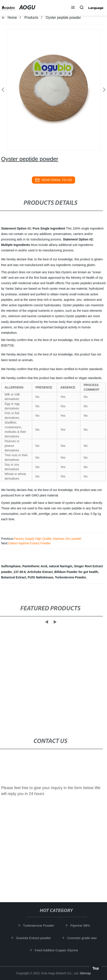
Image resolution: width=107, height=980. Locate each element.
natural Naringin (61, 566)
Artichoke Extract (40, 572)
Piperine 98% (81, 925)
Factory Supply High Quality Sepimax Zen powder (48, 539)
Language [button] (96, 8)
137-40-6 (20, 572)
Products (31, 18)
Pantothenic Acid (35, 566)
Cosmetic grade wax (83, 938)
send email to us (53, 180)
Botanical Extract (14, 577)
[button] (73, 8)
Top (96, 967)
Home (12, 18)
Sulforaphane (11, 566)
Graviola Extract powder (35, 938)
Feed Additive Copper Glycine (58, 950)
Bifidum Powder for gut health (76, 572)
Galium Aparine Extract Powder (30, 543)
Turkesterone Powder (70, 577)
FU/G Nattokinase (41, 577)
